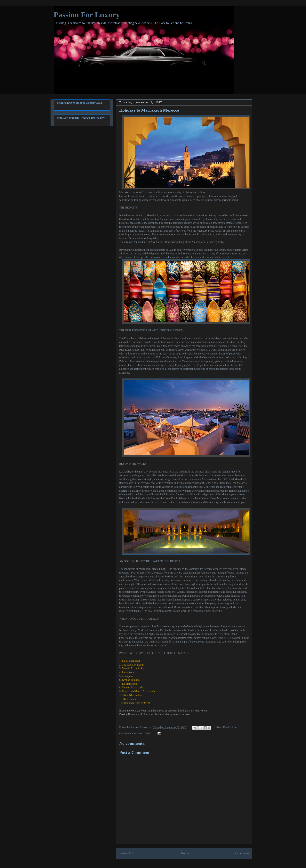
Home (185, 853)
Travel (147, 733)
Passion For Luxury (87, 15)
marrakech (125, 733)
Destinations (230, 727)
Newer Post (127, 853)
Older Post (242, 853)
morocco (137, 733)
